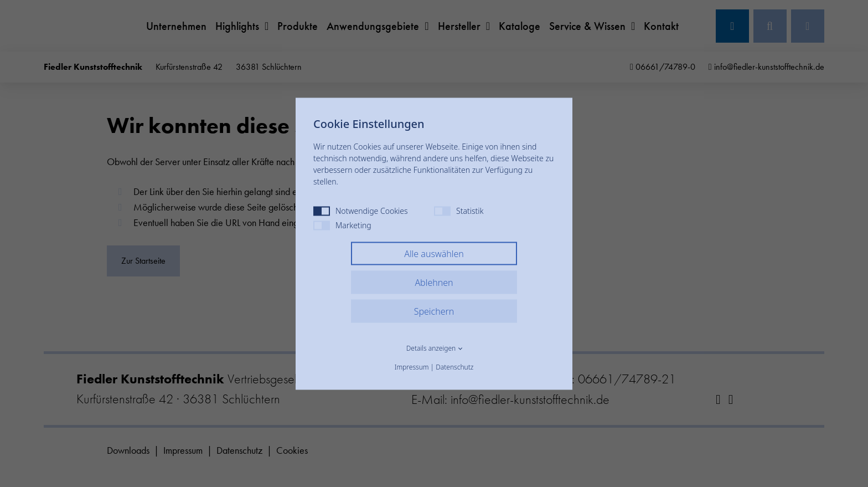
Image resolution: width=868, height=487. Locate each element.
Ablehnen (434, 282)
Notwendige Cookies (361, 210)
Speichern (434, 311)
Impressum (412, 366)
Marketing (342, 225)
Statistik (459, 210)
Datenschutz (454, 366)
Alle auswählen (434, 253)
